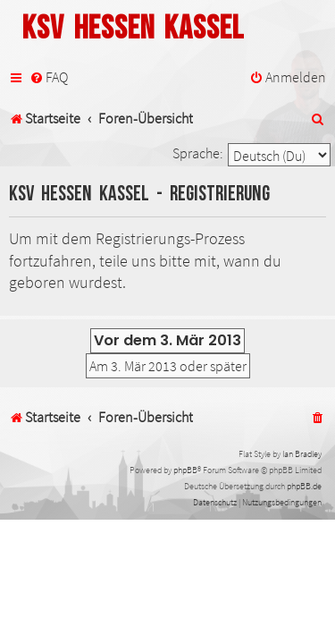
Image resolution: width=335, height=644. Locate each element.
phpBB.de (304, 486)
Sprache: (198, 153)
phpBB (185, 470)
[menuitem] (49, 77)
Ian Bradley (302, 454)
